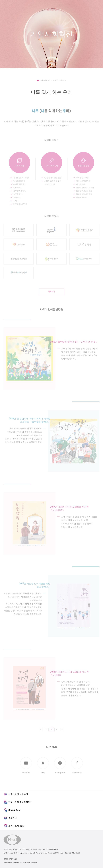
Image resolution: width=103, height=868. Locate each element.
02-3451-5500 (53, 850)
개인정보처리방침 (10, 859)
